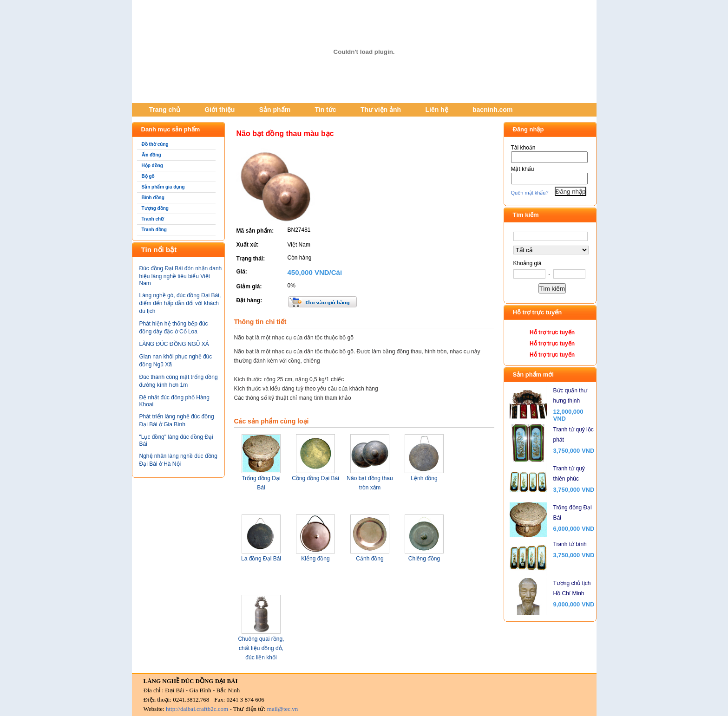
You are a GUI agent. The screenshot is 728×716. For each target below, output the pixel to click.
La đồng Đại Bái (261, 559)
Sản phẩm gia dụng (163, 187)
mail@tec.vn (282, 709)
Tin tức (325, 110)
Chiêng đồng (424, 559)
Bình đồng (153, 198)
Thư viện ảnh (381, 110)
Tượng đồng (155, 208)
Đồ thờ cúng (155, 144)
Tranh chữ (153, 219)
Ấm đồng (151, 155)
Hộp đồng (152, 166)
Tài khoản (523, 148)
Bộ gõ (148, 176)
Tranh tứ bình (570, 544)
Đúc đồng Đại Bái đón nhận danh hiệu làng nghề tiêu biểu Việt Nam (181, 276)
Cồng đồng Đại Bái (315, 478)
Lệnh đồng (424, 478)
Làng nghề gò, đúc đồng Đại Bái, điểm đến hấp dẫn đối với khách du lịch (180, 303)
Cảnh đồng (370, 559)
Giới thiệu (220, 110)
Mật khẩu (523, 169)
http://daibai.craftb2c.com (197, 709)
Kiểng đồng (315, 559)
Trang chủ (165, 110)
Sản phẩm (275, 110)
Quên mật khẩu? (530, 193)
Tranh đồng (154, 230)
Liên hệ (436, 110)
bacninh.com (492, 110)
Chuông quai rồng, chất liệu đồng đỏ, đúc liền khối (261, 648)
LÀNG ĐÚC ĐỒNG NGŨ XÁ (174, 344)
